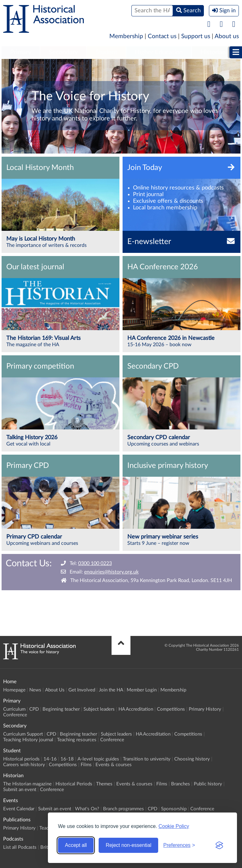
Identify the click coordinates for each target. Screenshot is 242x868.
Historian (213, 52)
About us (227, 36)
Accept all (76, 845)
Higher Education (159, 52)
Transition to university (147, 759)
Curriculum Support (23, 734)
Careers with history (24, 765)
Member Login (142, 690)
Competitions (171, 709)
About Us (55, 690)
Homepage (14, 690)
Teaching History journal (28, 740)
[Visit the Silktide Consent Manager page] (219, 845)
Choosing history (192, 759)
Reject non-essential (128, 845)
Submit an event (20, 790)
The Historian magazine (27, 784)
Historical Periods (74, 784)
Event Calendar (19, 809)
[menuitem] (21, 53)
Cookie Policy (174, 826)
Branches (181, 784)
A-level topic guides (98, 759)
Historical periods (21, 759)
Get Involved (82, 690)
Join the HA (111, 690)
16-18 (67, 759)
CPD (34, 709)
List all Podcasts (20, 847)
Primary (21, 52)
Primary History (205, 709)
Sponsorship (174, 809)
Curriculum (14, 709)
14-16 (50, 759)
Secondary (63, 52)
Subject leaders (99, 709)
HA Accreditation (136, 709)
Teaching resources (77, 740)
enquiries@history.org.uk (111, 572)
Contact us (162, 36)
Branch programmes (124, 809)
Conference (15, 715)
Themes (104, 784)
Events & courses (114, 765)
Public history (208, 784)
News (35, 690)
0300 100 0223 (95, 563)
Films (86, 765)
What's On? (87, 809)
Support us (196, 36)
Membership (126, 36)
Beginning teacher (61, 709)
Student (106, 52)
